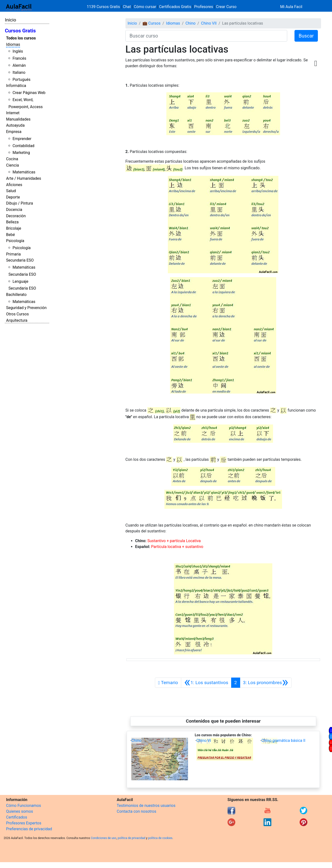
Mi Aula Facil (291, 7)
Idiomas (13, 44)
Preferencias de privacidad (29, 829)
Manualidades (18, 119)
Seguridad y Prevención (26, 308)
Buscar (306, 36)
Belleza (12, 222)
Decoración (16, 216)
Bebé (10, 235)
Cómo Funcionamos (24, 806)
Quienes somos (20, 811)
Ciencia (13, 165)
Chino (191, 23)
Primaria (13, 254)
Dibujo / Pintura (19, 203)
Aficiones (14, 185)
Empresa (14, 132)
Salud (11, 191)
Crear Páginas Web (29, 93)
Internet (13, 113)
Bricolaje (14, 228)
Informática (16, 86)
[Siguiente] (266, 683)
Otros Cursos (17, 314)
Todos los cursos (21, 38)
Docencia (14, 210)
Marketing (21, 153)
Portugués (21, 80)
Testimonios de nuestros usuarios (146, 806)
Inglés (18, 51)
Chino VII (209, 23)
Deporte (13, 197)
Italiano (19, 72)
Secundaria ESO (20, 260)
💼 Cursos (152, 23)
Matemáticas (24, 172)
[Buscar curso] (206, 36)
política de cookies (160, 838)
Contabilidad (23, 146)
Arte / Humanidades (24, 178)
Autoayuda (15, 125)
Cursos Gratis (20, 31)
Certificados (17, 817)
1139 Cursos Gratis (104, 7)
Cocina (12, 159)
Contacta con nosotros (136, 811)
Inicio (10, 20)
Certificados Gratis (175, 7)
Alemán (19, 65)
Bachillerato (16, 295)
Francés (19, 58)
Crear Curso (226, 7)
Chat (127, 7)
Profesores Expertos (24, 823)
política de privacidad (131, 838)
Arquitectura (17, 320)
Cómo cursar (145, 7)
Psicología (15, 241)
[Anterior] (206, 683)
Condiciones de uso (104, 838)
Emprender (22, 139)
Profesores (204, 7)
